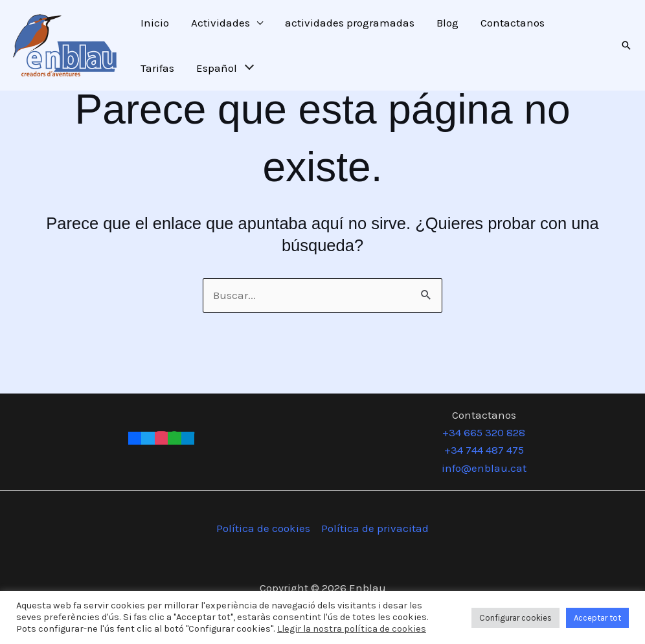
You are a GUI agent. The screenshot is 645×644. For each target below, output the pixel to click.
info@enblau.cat (484, 468)
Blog (447, 23)
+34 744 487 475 (484, 450)
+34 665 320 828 (484, 432)
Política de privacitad (375, 528)
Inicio (155, 23)
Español (217, 68)
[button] (626, 45)
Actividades (221, 23)
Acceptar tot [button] (597, 618)
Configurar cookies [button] (515, 618)
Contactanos (513, 23)
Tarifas (157, 68)
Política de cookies (263, 528)
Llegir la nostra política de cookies (352, 629)
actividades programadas (350, 23)
